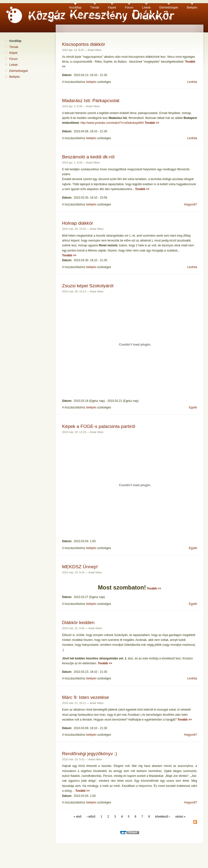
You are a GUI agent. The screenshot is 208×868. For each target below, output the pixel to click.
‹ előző (91, 817)
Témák (95, 8)
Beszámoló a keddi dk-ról (88, 157)
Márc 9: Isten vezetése (86, 697)
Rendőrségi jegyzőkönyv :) (90, 754)
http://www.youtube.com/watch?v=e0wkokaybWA (112, 123)
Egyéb (193, 407)
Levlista (192, 82)
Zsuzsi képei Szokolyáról (88, 286)
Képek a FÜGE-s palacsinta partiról (99, 426)
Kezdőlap (75, 8)
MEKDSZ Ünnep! (80, 567)
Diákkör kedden (78, 622)
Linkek (146, 8)
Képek (112, 8)
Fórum (129, 8)
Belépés (192, 8)
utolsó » (180, 817)
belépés (91, 82)
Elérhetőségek (169, 8)
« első (78, 817)
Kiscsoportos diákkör (84, 44)
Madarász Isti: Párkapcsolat (91, 101)
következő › (163, 817)
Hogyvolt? (191, 204)
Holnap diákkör (78, 223)
